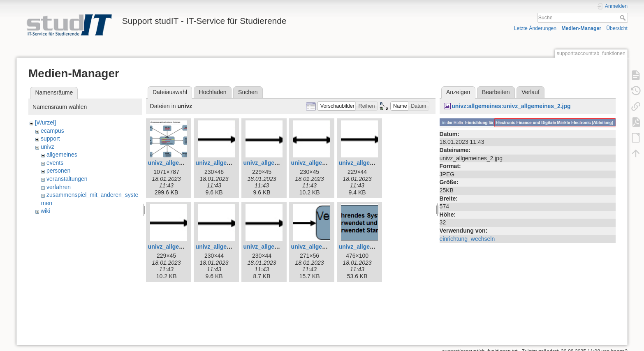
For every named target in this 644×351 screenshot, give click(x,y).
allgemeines (62, 155)
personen (58, 171)
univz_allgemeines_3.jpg (182, 163)
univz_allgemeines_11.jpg (327, 247)
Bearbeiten (496, 92)
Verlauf (530, 92)
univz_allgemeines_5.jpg (277, 163)
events (55, 163)
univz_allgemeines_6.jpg (325, 163)
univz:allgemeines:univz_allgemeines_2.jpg (511, 106)
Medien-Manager (581, 28)
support (50, 139)
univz (47, 147)
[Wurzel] (45, 122)
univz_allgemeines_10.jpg (279, 247)
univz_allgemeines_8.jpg (182, 247)
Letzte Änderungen (535, 28)
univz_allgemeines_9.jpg (229, 247)
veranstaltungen (67, 179)
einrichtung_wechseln (467, 239)
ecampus (52, 131)
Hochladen (213, 92)
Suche (624, 18)
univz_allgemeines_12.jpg (374, 247)
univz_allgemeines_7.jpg (373, 163)
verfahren (59, 187)
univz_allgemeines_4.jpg (229, 163)
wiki (45, 211)
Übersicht (617, 28)
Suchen (248, 92)
